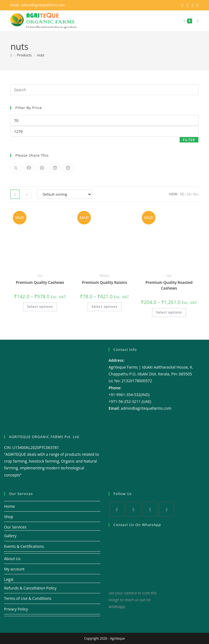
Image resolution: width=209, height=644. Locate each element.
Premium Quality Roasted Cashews (169, 285)
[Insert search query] (104, 89)
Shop (9, 516)
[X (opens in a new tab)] (182, 5)
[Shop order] (64, 194)
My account (14, 569)
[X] (117, 509)
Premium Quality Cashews (40, 282)
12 (182, 194)
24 (188, 194)
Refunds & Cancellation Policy (30, 588)
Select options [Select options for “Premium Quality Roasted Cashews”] (169, 312)
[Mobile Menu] (196, 21)
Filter (189, 140)
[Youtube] (167, 509)
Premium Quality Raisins (104, 282)
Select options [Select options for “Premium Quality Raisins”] (104, 306)
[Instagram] (150, 509)
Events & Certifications (24, 546)
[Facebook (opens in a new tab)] (188, 5)
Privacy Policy (16, 609)
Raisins (104, 275)
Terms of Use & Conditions (28, 598)
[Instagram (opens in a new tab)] (193, 5)
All (196, 194)
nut (40, 275)
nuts (41, 55)
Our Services (15, 527)
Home (10, 506)
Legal (9, 579)
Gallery (10, 535)
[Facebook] (133, 509)
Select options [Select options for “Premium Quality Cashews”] (40, 306)
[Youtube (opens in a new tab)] (197, 5)
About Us (12, 558)
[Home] (11, 55)
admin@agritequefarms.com (43, 5)
